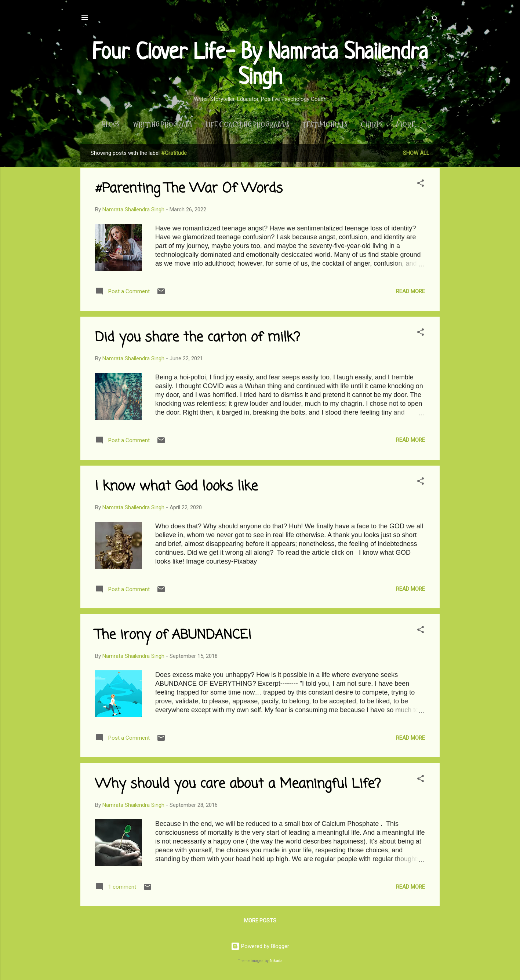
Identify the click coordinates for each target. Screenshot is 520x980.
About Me (407, 125)
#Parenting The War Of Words (189, 190)
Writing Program (158, 125)
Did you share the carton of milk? (197, 339)
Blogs (106, 125)
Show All (416, 154)
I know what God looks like (176, 488)
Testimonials (320, 125)
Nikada (276, 961)
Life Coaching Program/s (242, 125)
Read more (410, 293)
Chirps (367, 125)
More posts (260, 922)
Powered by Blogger (260, 946)
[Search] (435, 20)
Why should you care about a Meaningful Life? (238, 786)
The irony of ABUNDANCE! (173, 637)
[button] (421, 186)
